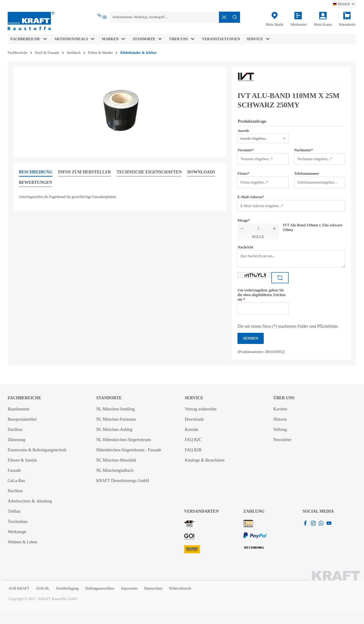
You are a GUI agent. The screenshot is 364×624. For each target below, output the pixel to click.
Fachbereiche (24, 398)
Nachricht (245, 247)
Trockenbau (18, 522)
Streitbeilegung (67, 588)
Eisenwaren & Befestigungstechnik (37, 450)
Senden (251, 338)
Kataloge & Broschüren (205, 460)
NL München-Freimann (116, 419)
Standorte (109, 398)
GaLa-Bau (16, 481)
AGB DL (43, 588)
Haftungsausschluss (100, 588)
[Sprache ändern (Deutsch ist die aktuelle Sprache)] (344, 4)
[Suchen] (235, 17)
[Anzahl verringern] (242, 228)
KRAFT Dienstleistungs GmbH (123, 481)
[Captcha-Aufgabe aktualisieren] (280, 278)
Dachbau (15, 429)
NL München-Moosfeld (116, 460)
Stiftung (280, 429)
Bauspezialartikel (22, 419)
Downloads (194, 419)
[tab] (36, 172)
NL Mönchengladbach (115, 470)
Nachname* (304, 150)
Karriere (280, 409)
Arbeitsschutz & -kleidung (30, 501)
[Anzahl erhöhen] (275, 228)
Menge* (244, 220)
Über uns (284, 398)
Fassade (14, 470)
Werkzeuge (17, 532)
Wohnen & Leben (23, 542)
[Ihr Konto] (323, 19)
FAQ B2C (193, 440)
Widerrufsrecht (180, 588)
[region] (120, 112)
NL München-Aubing (114, 429)
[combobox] (164, 17)
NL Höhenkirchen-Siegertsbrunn (124, 440)
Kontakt (192, 429)
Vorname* (246, 150)
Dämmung (16, 440)
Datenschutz (153, 588)
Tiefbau (14, 511)
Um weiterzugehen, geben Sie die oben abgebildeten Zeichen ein (262, 295)
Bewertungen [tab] (35, 182)
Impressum (129, 588)
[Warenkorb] (347, 19)
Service (194, 398)
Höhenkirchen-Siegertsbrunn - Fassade (129, 450)
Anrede (243, 131)
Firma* (243, 173)
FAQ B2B (193, 450)
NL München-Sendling (116, 409)
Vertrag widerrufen (201, 409)
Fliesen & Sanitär (22, 460)
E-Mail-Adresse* (251, 197)
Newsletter (283, 440)
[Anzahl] (258, 228)
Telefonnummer (307, 173)
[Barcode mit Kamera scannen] (224, 17)
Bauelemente (19, 409)
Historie (280, 419)
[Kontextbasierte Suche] (102, 16)
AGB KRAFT (19, 588)
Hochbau (15, 491)
